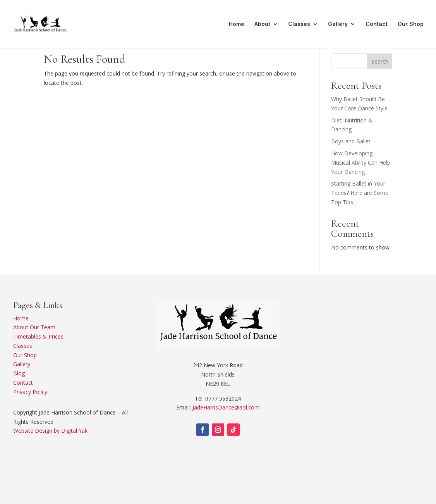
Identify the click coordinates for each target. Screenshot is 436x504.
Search (380, 61)
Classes (299, 24)
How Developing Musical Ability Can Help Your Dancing (361, 163)
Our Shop (411, 24)
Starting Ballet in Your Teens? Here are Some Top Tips (360, 193)
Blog (19, 373)
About (262, 24)
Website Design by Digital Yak (50, 431)
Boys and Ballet (351, 141)
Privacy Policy (30, 392)
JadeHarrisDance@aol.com (226, 407)
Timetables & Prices (38, 336)
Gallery (338, 24)
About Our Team (34, 327)
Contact (377, 24)
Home (237, 24)
